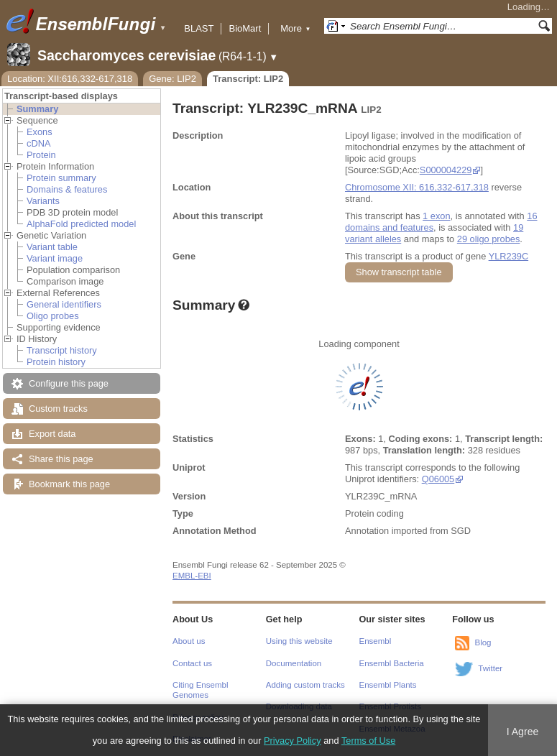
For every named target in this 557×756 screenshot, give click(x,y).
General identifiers (64, 304)
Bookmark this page (69, 484)
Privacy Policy (293, 741)
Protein (41, 155)
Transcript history (62, 350)
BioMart (245, 28)
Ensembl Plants (388, 685)
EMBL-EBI (192, 576)
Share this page (61, 459)
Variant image (55, 258)
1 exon (436, 216)
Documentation (294, 663)
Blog (483, 642)
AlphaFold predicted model (81, 224)
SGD (461, 531)
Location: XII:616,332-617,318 (70, 79)
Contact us (192, 663)
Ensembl (376, 641)
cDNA (38, 143)
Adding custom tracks (305, 685)
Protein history (56, 362)
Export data (52, 434)
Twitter (490, 668)
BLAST (199, 28)
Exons (40, 132)
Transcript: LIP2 (248, 79)
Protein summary (61, 178)
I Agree (523, 732)
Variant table (52, 247)
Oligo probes (53, 316)
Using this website (299, 641)
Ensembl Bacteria (392, 663)
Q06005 (438, 479)
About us (189, 641)
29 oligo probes (489, 239)
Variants (43, 201)
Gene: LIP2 (172, 79)
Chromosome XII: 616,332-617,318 (417, 187)
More (295, 28)
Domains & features (67, 189)
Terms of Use (368, 741)
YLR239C (509, 256)
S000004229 (446, 170)
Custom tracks (58, 409)
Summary (37, 109)
